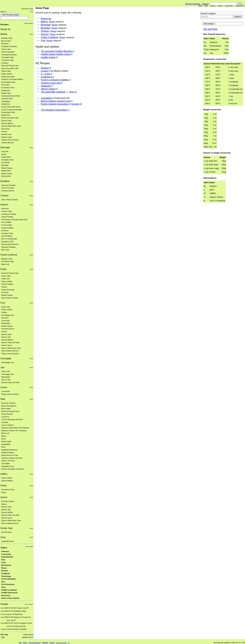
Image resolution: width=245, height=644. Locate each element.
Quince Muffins (7, 123)
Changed (4, 604)
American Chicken (8, 403)
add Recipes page (27, 9)
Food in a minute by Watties (55, 80)
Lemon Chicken (7, 425)
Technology (6, 576)
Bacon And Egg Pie (9, 406)
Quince (4, 332)
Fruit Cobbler (6, 222)
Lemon (4, 387)
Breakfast (5, 181)
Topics (4, 548)
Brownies (5, 44)
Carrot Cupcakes (8, 52)
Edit (206, 6)
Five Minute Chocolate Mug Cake (14, 220)
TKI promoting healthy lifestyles (56, 51)
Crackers (5, 63)
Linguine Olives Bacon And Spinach (15, 428)
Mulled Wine (6, 171)
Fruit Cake (5, 85)
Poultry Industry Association (55, 104)
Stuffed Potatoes (8, 453)
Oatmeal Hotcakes (9, 185)
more (31, 34)
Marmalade (6, 323)
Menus (4, 436)
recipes (44, 71)
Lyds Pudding (7, 236)
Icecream (5, 230)
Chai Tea (5, 151)
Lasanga (5, 422)
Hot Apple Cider (7, 160)
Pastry (4, 485)
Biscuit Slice (6, 41)
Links (4, 562)
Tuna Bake (5, 463)
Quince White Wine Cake (11, 126)
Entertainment (7, 557)
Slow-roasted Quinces (10, 244)
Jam (2, 367)
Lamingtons (6, 101)
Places (4, 568)
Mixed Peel (6, 115)
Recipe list (5, 29)
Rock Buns (6, 129)
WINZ (72, 92)
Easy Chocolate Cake (10, 68)
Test (3, 582)
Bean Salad (6, 409)
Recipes (5, 24)
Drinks (4, 154)
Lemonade (5, 162)
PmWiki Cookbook (9, 590)
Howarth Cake (7, 99)
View (200, 6)
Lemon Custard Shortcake (12, 110)
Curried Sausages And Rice (12, 419)
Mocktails (5, 165)
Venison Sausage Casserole (12, 469)
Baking (4, 34)
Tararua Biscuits (8, 143)
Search (205, 4)
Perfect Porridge (8, 188)
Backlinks (229, 6)
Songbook (6, 573)
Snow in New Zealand (10, 598)
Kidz (3, 560)
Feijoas (4, 287)
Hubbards (46, 86)
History (213, 6)
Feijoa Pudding (7, 217)
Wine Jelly (5, 250)
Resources (6, 595)
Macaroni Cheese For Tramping (14, 431)
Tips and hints (210, 29)
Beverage (5, 147)
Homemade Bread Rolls (11, 96)
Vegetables (46, 98)
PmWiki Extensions (9, 593)
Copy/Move (240, 6)
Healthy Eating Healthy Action (56, 54)
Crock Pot (5, 417)
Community (6, 554)
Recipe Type (6, 528)
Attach (220, 6)
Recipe (52, 22)
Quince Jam (6, 337)
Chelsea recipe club (51, 83)
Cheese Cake (7, 211)
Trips (3, 587)
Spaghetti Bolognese (9, 450)
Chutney (4, 196)
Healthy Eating (48, 57)
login (3, 637)
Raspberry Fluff (7, 242)
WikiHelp (45, 643)
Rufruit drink (6, 176)
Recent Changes (193, 4)
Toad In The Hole (8, 461)
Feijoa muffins (7, 74)
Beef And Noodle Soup (10, 411)
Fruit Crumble (7, 225)
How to (3, 12)
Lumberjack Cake (8, 112)
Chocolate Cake (8, 57)
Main (3, 399)
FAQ (31, 11)
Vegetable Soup (7, 466)
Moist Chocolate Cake (10, 118)
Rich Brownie (6, 532)
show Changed (29, 604)
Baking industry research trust (56, 101)
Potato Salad (6, 441)
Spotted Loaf (6, 134)
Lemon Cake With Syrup (11, 107)
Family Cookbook (9, 255)
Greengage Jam (8, 315)
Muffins (4, 474)
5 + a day (45, 74)
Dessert (4, 205)
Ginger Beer (6, 157)
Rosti (3, 447)
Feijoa (3, 269)
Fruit (3, 303)
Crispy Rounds (7, 414)
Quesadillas (6, 444)
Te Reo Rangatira (8, 579)
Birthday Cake (7, 38)
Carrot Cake (6, 49)
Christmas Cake (8, 60)
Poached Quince (8, 191)
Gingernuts (6, 90)
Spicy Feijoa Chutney (10, 200)
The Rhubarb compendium (54, 110)
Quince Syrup (7, 173)
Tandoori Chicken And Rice (12, 458)
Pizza (3, 439)
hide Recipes (29, 23)
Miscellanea (6, 565)
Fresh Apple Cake (8, 82)
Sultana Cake (7, 137)
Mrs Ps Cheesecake (9, 239)
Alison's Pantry (48, 89)
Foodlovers (46, 77)
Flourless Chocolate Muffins (12, 79)
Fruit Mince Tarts (8, 88)
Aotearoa (5, 551)
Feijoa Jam (6, 279)
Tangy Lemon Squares (10, 140)
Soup (3, 537)
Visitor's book (28, 635)
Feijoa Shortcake (8, 77)
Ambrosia (5, 208)
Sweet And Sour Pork (10, 455)
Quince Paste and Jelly (10, 342)
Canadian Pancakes (9, 46)
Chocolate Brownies (9, 55)
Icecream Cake (7, 233)
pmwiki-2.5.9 (27, 637)
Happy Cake (6, 93)
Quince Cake (6, 121)
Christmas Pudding (9, 214)
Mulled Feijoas (7, 168)
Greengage (6, 358)
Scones (4, 131)
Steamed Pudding (8, 247)
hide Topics (29, 546)
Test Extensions (8, 584)
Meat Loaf (5, 264)
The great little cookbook (53, 92)
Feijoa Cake (6, 71)
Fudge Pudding (7, 228)
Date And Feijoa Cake (10, 66)
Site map (4, 634)
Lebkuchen (6, 104)
